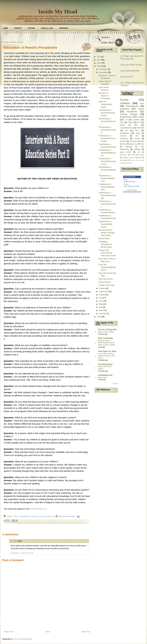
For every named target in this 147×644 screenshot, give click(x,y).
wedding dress (125, 163)
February (103, 314)
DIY (137, 136)
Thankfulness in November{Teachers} (107, 130)
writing (142, 155)
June (101, 301)
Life (125, 186)
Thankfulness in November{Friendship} (107, 195)
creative (136, 120)
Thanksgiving (132, 106)
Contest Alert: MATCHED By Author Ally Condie (107, 253)
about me (133, 144)
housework (132, 111)
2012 (99, 60)
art (126, 120)
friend (133, 155)
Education (35, 516)
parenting (43, 516)
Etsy (137, 131)
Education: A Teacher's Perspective (104, 96)
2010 (99, 66)
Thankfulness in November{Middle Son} (107, 178)
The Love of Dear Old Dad (131, 65)
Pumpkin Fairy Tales (107, 285)
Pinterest (64, 28)
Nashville (140, 128)
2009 (99, 317)
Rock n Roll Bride (105, 338)
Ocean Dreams (105, 282)
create (141, 117)
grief (140, 157)
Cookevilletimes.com (38, 509)
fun (139, 122)
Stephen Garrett (129, 157)
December (103, 69)
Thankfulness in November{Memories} (107, 153)
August (102, 295)
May (101, 304)
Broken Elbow (104, 239)
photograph (125, 133)
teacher (123, 141)
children (16, 516)
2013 (99, 57)
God (142, 141)
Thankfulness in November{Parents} (107, 204)
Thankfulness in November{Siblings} (107, 170)
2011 (99, 63)
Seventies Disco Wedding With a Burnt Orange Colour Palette (106, 343)
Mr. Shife (14, 541)
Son (124, 144)
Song (138, 133)
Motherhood (126, 117)
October (102, 288)
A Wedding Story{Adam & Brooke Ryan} (105, 244)
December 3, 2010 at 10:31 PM (22, 553)
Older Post (86, 632)
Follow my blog (132, 190)
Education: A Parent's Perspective (30, 48)
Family (124, 100)
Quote (141, 109)
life (127, 131)
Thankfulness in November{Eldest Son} (107, 187)
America (123, 136)
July (101, 298)
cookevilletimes (25, 516)
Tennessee (51, 516)
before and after (129, 125)
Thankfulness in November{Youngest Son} (107, 161)
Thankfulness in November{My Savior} (105, 224)
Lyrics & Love (47, 28)
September (103, 292)
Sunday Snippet (129, 114)
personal (136, 186)
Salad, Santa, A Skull (106, 332)
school (137, 139)
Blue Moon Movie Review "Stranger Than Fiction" (107, 233)
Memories (124, 155)
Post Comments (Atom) (23, 639)
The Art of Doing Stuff (107, 330)
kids (122, 122)
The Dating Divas (105, 364)
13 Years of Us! (127, 77)
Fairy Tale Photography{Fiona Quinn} (107, 267)
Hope (130, 122)
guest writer (126, 152)
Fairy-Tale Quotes (106, 279)
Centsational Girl (105, 375)
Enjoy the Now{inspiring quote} (105, 104)
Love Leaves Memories (130, 71)
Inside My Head (58, 12)
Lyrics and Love (136, 160)
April (101, 307)
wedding (137, 149)
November (103, 72)
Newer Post (9, 632)
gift (139, 152)
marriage (129, 147)
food (142, 144)
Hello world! (102, 377)
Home (5, 28)
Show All (115, 384)
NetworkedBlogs (129, 177)
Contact (18, 28)
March (101, 310)
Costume (133, 141)
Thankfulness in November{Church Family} (107, 138)
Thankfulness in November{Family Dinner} (107, 113)
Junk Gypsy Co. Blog (107, 351)
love (142, 103)
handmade (124, 160)
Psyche (31, 28)
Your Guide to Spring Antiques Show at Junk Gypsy (107, 356)
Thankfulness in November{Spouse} (107, 121)
